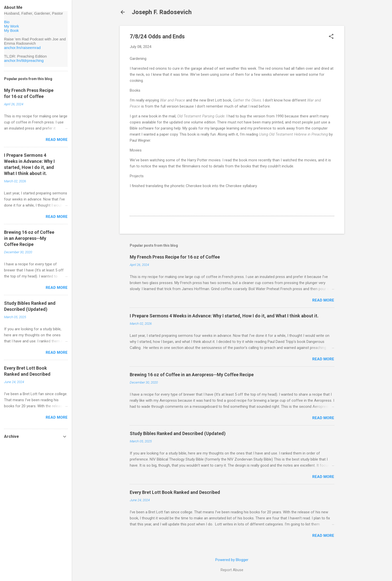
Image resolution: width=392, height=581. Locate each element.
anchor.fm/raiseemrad (22, 48)
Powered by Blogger (232, 560)
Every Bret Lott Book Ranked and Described (175, 492)
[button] (331, 37)
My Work (11, 26)
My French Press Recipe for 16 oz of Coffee (175, 257)
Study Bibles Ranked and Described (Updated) (178, 433)
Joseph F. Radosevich (162, 12)
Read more (323, 300)
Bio (7, 22)
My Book (11, 30)
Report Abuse (232, 570)
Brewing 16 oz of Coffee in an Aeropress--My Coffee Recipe (192, 375)
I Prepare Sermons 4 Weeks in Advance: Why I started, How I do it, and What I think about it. (224, 316)
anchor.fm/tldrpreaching (24, 60)
